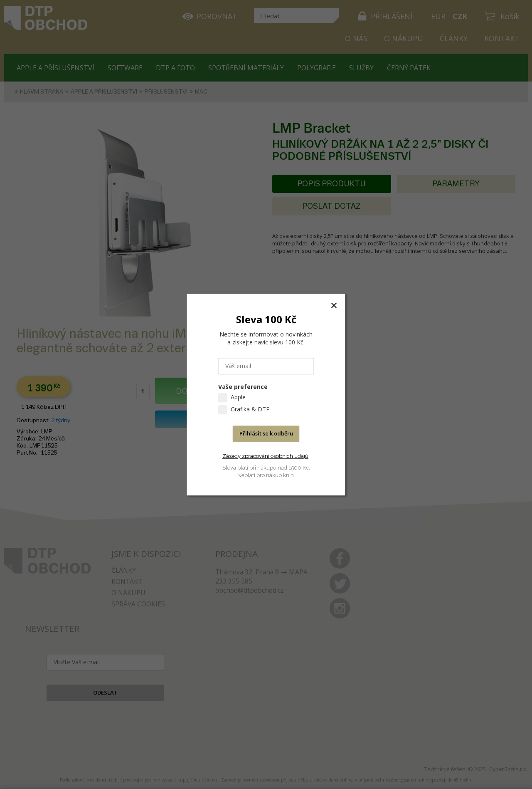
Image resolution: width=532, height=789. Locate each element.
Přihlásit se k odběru (266, 433)
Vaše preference (243, 387)
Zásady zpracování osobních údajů (265, 456)
